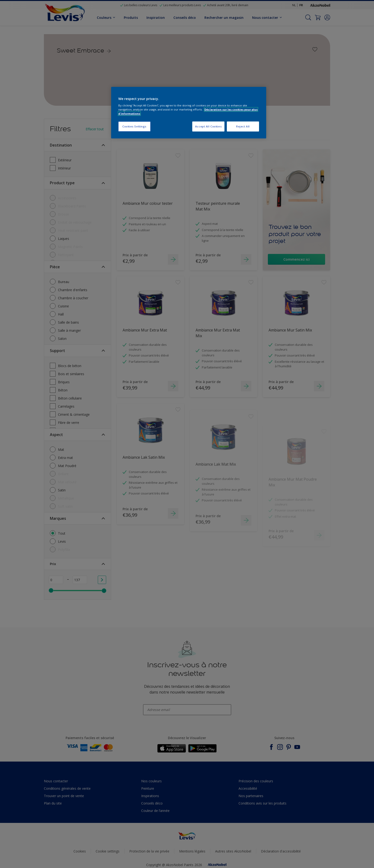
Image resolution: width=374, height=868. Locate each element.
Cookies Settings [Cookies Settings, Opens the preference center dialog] (134, 126)
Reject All (243, 126)
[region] (189, 113)
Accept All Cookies (208, 126)
